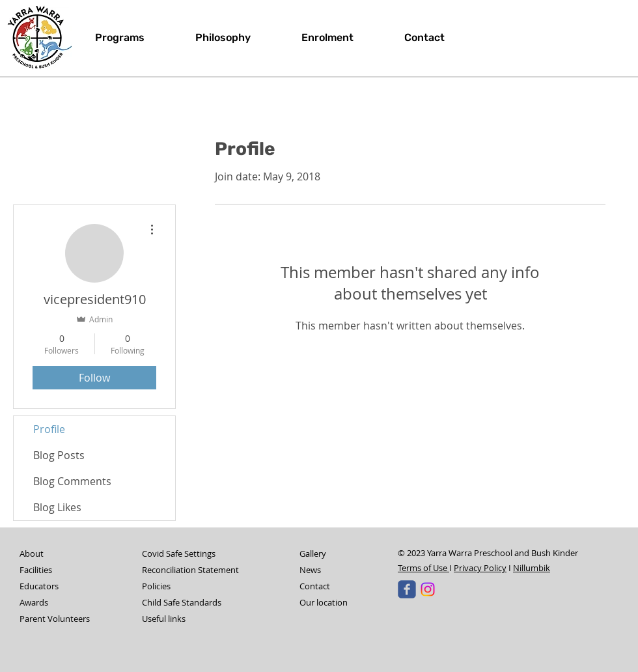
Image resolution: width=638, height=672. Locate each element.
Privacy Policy (480, 568)
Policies (156, 586)
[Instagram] (428, 589)
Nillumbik (532, 568)
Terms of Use (423, 568)
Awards (34, 602)
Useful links (164, 619)
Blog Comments (72, 481)
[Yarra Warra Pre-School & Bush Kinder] (407, 589)
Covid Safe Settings (179, 553)
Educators (39, 586)
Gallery (313, 553)
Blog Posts (59, 455)
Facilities (36, 570)
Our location (324, 602)
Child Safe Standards (182, 602)
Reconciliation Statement (190, 570)
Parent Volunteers (55, 619)
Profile (49, 429)
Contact (315, 586)
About (32, 553)
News (310, 570)
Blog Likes (57, 507)
